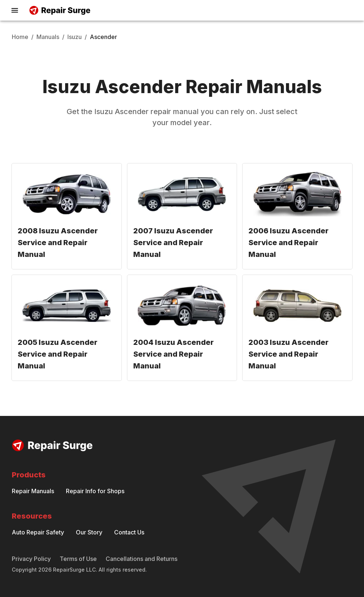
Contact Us (129, 532)
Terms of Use (78, 559)
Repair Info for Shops (95, 491)
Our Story (89, 532)
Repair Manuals (33, 491)
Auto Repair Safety (38, 532)
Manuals (48, 37)
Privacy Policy (31, 559)
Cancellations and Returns (142, 559)
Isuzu (75, 37)
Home (20, 37)
